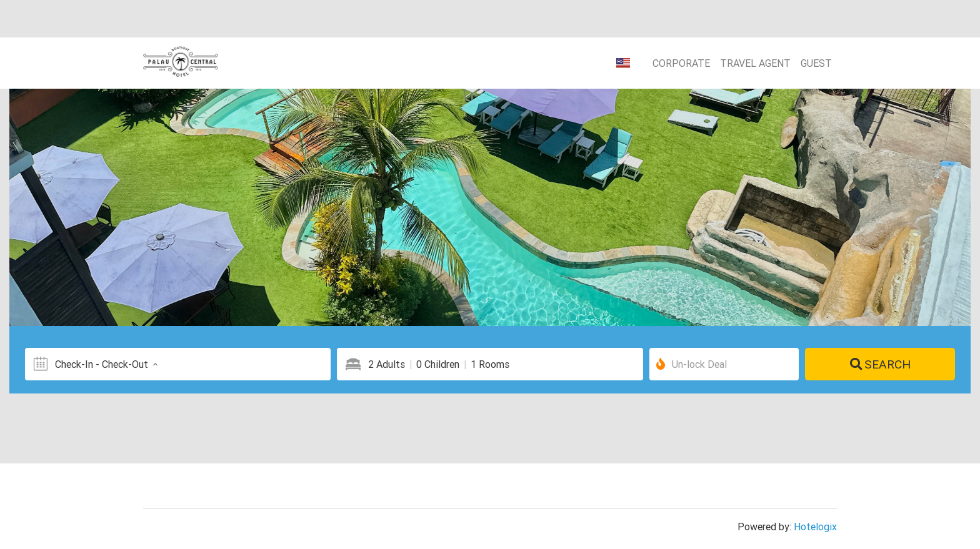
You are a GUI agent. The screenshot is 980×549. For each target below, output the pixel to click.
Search (880, 364)
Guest (816, 63)
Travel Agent (755, 63)
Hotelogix (815, 527)
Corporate (681, 63)
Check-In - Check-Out (108, 364)
